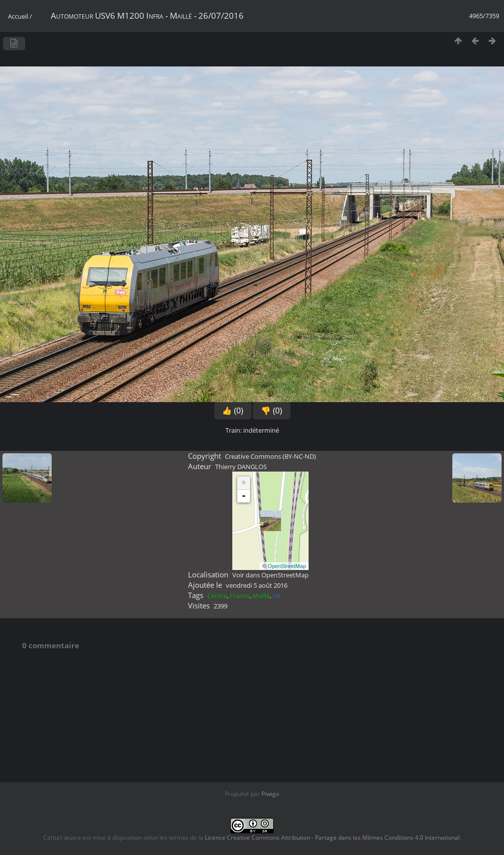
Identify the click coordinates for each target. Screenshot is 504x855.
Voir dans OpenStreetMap (270, 575)
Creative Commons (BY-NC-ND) (270, 456)
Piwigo (270, 794)
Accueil (18, 16)
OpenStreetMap (287, 566)
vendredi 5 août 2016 (257, 585)
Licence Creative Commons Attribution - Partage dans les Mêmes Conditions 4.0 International (332, 838)
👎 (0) (272, 411)
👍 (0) (233, 411)
